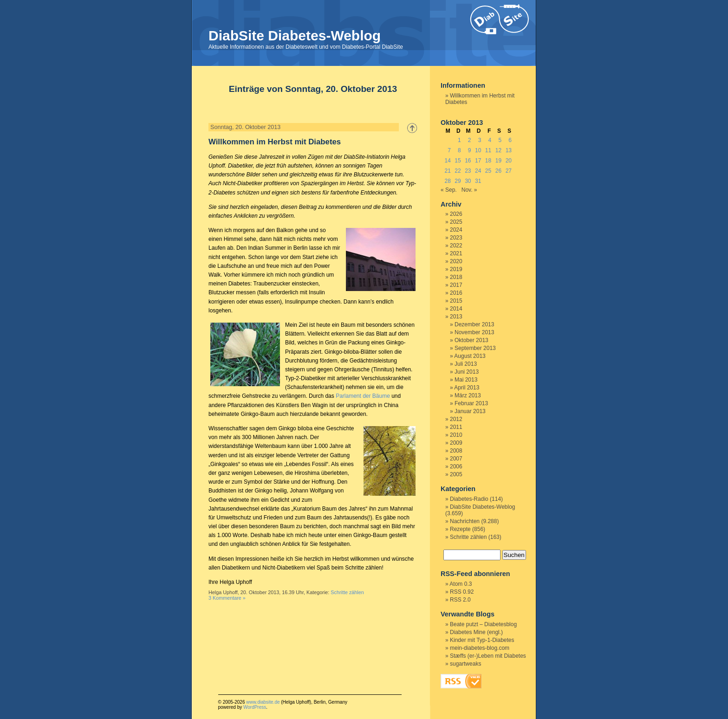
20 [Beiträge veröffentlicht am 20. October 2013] (509, 161)
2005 (456, 474)
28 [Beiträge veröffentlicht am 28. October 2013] (447, 181)
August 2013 (470, 356)
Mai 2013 (466, 380)
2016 (456, 293)
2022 (456, 246)
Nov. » (469, 190)
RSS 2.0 (460, 600)
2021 (456, 253)
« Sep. (449, 190)
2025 (456, 222)
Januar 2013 (470, 411)
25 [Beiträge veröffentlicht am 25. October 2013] (488, 171)
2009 (456, 443)
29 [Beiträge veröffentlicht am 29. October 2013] (458, 181)
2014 (456, 309)
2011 (456, 427)
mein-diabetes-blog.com (480, 648)
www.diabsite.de (263, 702)
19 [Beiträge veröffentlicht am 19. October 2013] (498, 161)
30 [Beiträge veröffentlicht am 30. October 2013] (468, 181)
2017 (456, 285)
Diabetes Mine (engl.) (476, 632)
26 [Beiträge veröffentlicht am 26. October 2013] (498, 171)
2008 (456, 451)
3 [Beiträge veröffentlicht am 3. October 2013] (480, 140)
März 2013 (468, 395)
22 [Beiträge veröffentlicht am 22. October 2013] (458, 171)
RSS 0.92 (462, 592)
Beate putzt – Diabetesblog (483, 624)
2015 (456, 301)
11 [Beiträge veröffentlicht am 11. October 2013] (488, 150)
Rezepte (460, 529)
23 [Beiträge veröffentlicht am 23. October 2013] (468, 171)
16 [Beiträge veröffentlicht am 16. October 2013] (468, 161)
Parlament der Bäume (363, 396)
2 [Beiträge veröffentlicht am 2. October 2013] (470, 140)
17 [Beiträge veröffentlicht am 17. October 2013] (478, 161)
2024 (456, 230)
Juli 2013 (466, 364)
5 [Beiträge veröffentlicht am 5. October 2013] (500, 140)
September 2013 (475, 348)
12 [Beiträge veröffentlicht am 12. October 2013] (498, 150)
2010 (456, 435)
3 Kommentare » (227, 598)
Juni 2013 (467, 372)
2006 (456, 466)
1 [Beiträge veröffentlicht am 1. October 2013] (459, 140)
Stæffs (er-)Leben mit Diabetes (488, 656)
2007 (456, 459)
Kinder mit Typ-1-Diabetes (482, 640)
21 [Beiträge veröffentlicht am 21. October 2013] (447, 171)
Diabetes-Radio (469, 499)
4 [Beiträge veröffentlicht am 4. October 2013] (490, 140)
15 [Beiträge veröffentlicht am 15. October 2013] (458, 161)
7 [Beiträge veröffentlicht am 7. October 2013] (449, 150)
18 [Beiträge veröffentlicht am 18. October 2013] (488, 161)
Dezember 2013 (474, 324)
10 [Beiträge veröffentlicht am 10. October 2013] (478, 150)
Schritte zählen (347, 592)
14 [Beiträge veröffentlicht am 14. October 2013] (447, 161)
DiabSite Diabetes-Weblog (295, 36)
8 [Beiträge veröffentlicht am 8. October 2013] (459, 150)
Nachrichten (465, 521)
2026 (456, 214)
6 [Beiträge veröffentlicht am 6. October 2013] (510, 140)
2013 (456, 317)
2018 (456, 277)
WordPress (255, 707)
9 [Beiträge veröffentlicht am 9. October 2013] (470, 150)
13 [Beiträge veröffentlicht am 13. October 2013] (509, 150)
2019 (456, 269)
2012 (456, 419)
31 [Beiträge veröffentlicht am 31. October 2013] (478, 181)
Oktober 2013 (471, 340)
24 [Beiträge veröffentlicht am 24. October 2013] (478, 171)
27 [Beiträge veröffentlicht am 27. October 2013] (509, 171)
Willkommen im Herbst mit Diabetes (275, 142)
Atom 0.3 (461, 584)
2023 (456, 238)
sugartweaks (465, 664)
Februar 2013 (471, 403)
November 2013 (474, 332)
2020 (456, 261)
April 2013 (467, 388)
